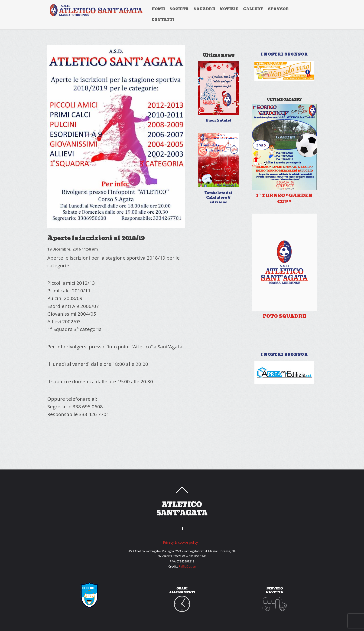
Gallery (253, 9)
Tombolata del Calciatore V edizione (218, 198)
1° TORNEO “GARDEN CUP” (284, 199)
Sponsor (278, 9)
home (158, 9)
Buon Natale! (218, 120)
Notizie (229, 9)
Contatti (163, 20)
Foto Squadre (284, 316)
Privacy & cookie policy (180, 542)
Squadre (204, 9)
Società (179, 9)
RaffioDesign (187, 567)
